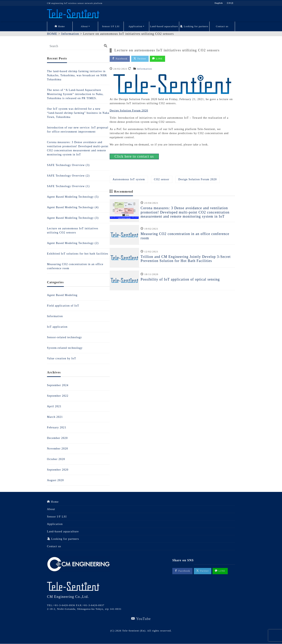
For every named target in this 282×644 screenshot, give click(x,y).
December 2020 (57, 438)
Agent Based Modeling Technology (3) (73, 218)
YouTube (141, 619)
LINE (159, 59)
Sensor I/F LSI (111, 26)
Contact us (222, 26)
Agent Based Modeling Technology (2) (73, 243)
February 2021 (57, 427)
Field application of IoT (63, 306)
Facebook (120, 59)
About (84, 26)
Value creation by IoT (62, 358)
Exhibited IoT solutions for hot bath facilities (78, 254)
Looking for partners (194, 26)
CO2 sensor (162, 180)
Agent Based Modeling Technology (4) (73, 207)
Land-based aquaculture (164, 26)
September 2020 (58, 470)
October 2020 (56, 459)
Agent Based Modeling (62, 295)
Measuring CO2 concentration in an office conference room (75, 266)
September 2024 (58, 385)
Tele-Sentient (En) (134, 631)
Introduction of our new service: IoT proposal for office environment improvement (78, 130)
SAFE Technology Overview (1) (68, 186)
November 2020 (57, 449)
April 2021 (54, 406)
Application (135, 26)
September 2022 (58, 396)
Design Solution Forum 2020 (129, 111)
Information (144, 69)
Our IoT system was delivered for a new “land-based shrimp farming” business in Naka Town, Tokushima (78, 113)
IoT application (57, 327)
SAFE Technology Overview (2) (68, 176)
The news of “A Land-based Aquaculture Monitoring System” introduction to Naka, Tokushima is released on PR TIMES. (75, 94)
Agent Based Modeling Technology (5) (73, 197)
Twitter (141, 59)
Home (60, 26)
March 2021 (55, 417)
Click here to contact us (134, 157)
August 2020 (55, 480)
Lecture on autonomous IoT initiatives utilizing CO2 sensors (73, 231)
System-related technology (65, 348)
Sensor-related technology (64, 337)
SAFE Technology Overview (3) (68, 165)
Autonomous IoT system (129, 180)
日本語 (230, 3)
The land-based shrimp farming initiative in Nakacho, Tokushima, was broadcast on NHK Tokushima (77, 75)
